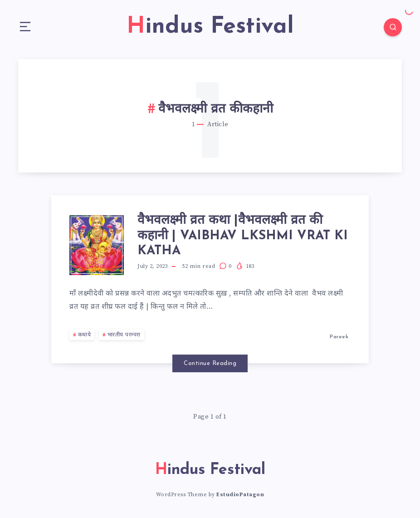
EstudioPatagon (240, 495)
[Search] (393, 27)
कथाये (85, 335)
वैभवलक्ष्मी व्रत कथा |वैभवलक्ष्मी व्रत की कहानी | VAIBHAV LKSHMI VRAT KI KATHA (243, 236)
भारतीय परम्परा (124, 335)
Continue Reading (210, 363)
